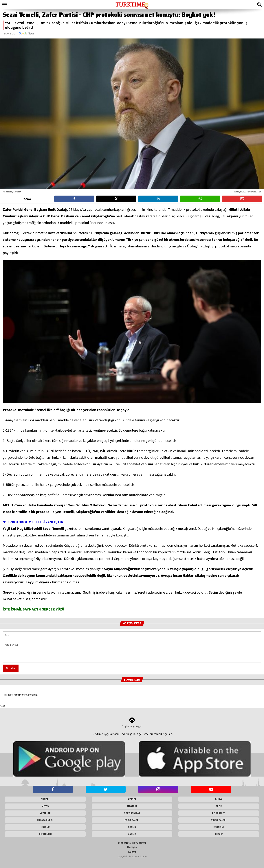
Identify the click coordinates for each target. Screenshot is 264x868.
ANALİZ (132, 834)
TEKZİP (219, 834)
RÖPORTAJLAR (132, 813)
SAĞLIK (132, 827)
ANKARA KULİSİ (45, 820)
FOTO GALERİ (132, 820)
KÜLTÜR (45, 827)
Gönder (11, 668)
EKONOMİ (219, 827)
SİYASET (132, 799)
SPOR (219, 806)
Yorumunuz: (132, 652)
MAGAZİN (132, 806)
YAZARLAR (45, 813)
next (2, 706)
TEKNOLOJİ (45, 834)
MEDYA (45, 806)
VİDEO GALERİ (219, 820)
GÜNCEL (45, 799)
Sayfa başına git (132, 723)
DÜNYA (219, 799)
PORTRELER (219, 813)
